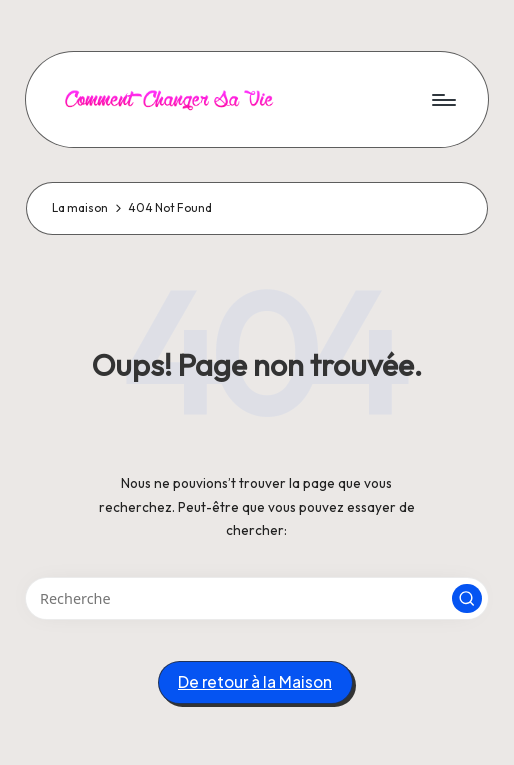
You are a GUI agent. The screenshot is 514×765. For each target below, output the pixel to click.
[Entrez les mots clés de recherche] (256, 598)
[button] (467, 599)
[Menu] (442, 99)
